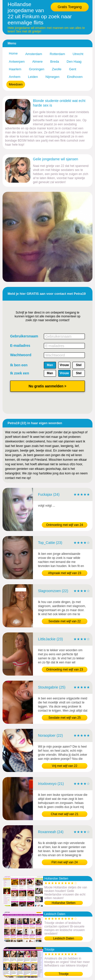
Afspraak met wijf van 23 (65, 573)
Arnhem (15, 77)
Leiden (33, 77)
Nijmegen (53, 77)
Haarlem (15, 69)
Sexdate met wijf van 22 (64, 621)
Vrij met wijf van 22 (65, 766)
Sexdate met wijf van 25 (64, 718)
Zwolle (57, 69)
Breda (55, 62)
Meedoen (16, 84)
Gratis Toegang (70, 7)
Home (13, 53)
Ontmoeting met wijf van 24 (64, 525)
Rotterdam (57, 54)
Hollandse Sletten (64, 903)
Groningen (37, 69)
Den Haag (74, 62)
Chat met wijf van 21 (65, 814)
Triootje (64, 974)
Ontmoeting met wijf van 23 (64, 669)
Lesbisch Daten (64, 938)
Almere (37, 62)
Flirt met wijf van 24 (64, 862)
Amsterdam (34, 54)
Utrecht (78, 54)
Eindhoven (75, 77)
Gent (72, 69)
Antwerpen (17, 62)
